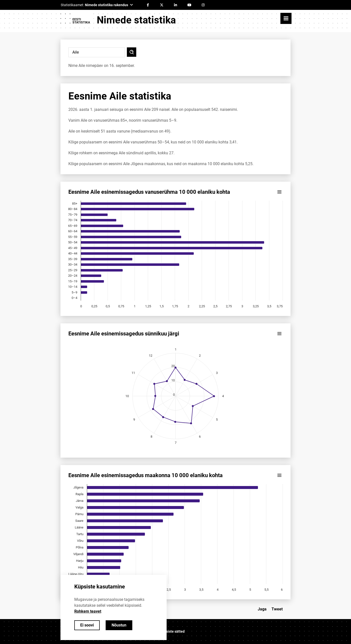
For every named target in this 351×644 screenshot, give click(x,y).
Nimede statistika (136, 20)
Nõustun (119, 625)
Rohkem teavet (88, 611)
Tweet (277, 609)
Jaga (262, 609)
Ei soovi (87, 625)
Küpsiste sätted (172, 631)
